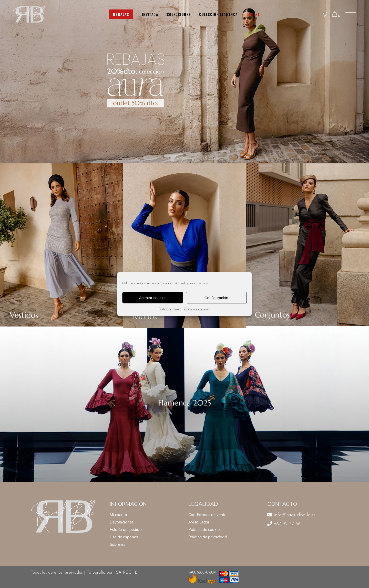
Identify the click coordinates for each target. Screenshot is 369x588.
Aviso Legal (199, 522)
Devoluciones (122, 522)
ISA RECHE (127, 573)
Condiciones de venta (197, 309)
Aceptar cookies (153, 297)
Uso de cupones (124, 537)
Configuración (216, 297)
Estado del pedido (126, 529)
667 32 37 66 (287, 524)
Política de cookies (170, 309)
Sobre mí (117, 544)
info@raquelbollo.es (295, 515)
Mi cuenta (118, 515)
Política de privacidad (208, 537)
